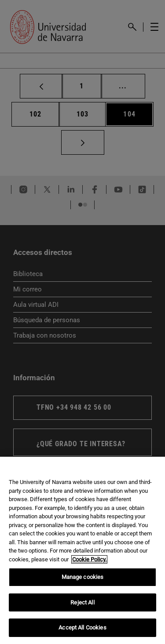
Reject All (82, 602)
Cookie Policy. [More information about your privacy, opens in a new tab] (89, 559)
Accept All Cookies (82, 628)
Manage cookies (83, 577)
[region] (82, 550)
